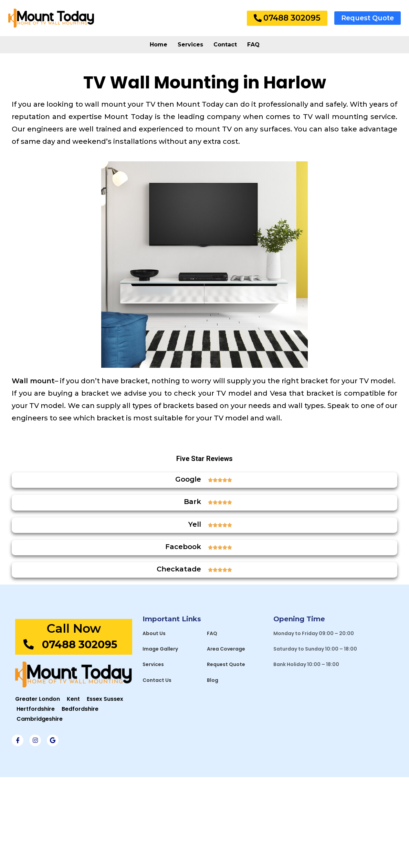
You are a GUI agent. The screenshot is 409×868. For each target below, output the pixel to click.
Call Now (74, 628)
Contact (225, 45)
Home (159, 45)
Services (190, 45)
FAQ (253, 45)
